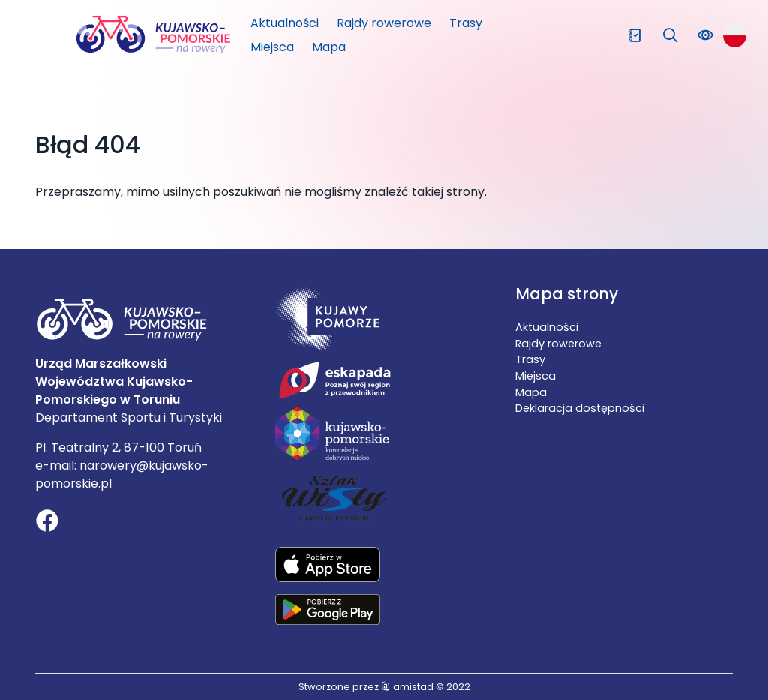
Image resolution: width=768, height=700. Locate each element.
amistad (407, 687)
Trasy (466, 23)
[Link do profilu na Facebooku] (47, 523)
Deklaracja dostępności (580, 408)
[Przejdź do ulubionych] (634, 36)
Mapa (329, 47)
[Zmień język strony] (735, 35)
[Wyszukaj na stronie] (670, 36)
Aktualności (285, 23)
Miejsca (272, 47)
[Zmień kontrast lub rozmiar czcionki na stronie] (705, 36)
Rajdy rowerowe (384, 23)
